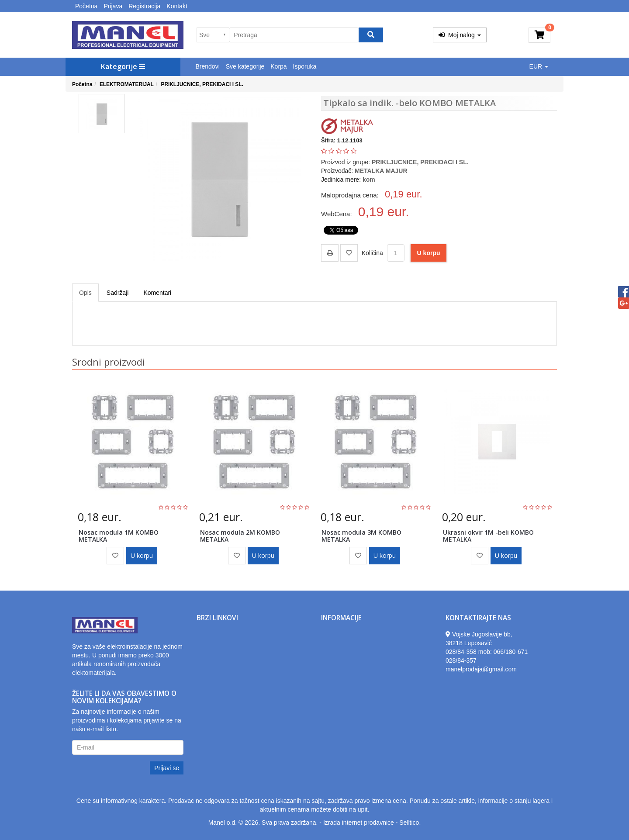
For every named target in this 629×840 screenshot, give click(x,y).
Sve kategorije (245, 66)
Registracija (144, 6)
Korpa (278, 66)
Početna (86, 6)
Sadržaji (118, 293)
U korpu (429, 253)
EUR (539, 66)
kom (369, 180)
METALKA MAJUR (381, 171)
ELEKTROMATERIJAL (127, 84)
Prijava (113, 6)
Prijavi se (167, 768)
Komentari (157, 293)
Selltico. (410, 823)
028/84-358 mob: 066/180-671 (487, 652)
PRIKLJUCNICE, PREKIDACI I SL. (202, 84)
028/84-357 (461, 660)
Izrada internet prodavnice (359, 823)
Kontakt (177, 6)
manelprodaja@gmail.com (481, 669)
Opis (85, 293)
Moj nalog (460, 35)
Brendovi (208, 66)
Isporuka (305, 66)
